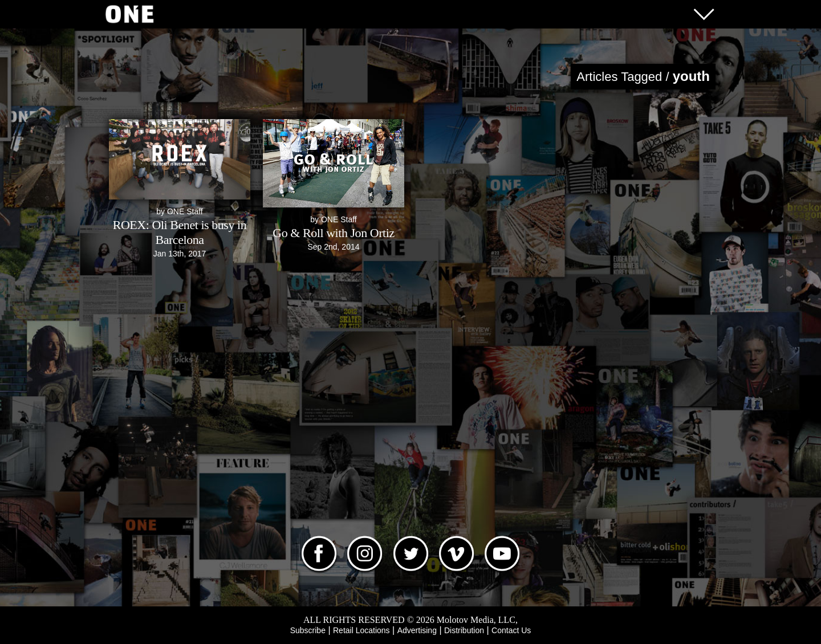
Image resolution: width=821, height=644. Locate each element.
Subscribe (308, 630)
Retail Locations (361, 630)
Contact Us (511, 630)
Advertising (417, 630)
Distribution (464, 630)
